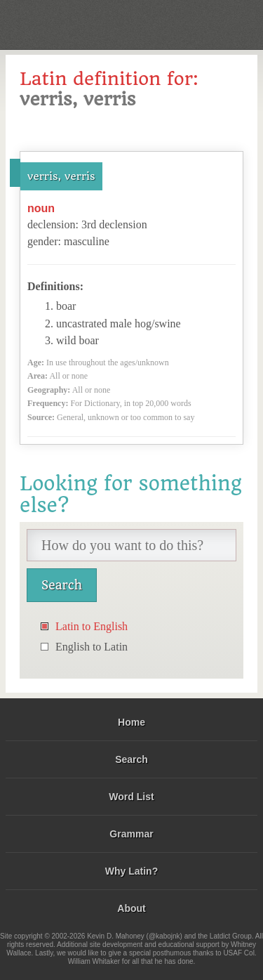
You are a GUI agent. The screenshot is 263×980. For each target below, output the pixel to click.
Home (131, 722)
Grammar (131, 834)
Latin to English (92, 626)
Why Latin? (131, 871)
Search (131, 759)
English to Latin (92, 647)
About (131, 908)
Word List (131, 797)
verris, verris (61, 176)
